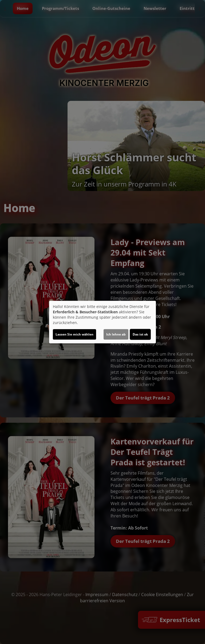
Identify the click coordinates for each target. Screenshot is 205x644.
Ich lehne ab (116, 334)
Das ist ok (140, 334)
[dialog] (102, 322)
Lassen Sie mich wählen (74, 334)
